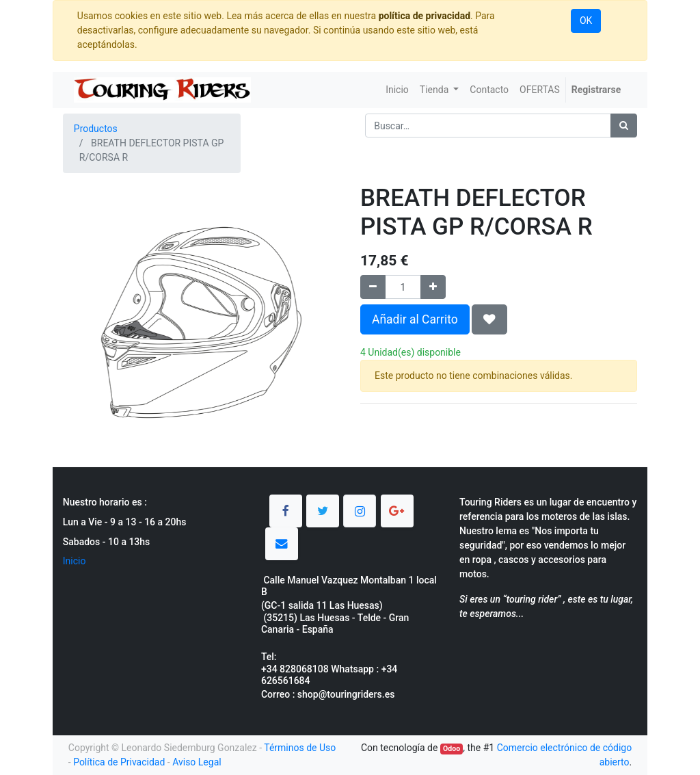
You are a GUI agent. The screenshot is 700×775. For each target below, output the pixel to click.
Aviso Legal (197, 762)
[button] (489, 319)
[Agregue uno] (433, 287)
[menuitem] (397, 90)
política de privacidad (425, 16)
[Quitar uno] (373, 287)
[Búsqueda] (624, 126)
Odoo (452, 749)
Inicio (75, 561)
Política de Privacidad (119, 762)
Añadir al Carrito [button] (415, 319)
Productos (96, 129)
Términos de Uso (300, 748)
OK (586, 21)
